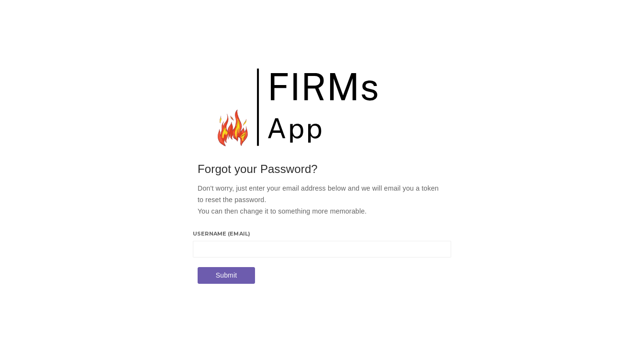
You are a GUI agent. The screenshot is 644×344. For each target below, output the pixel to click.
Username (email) (222, 234)
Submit (226, 275)
